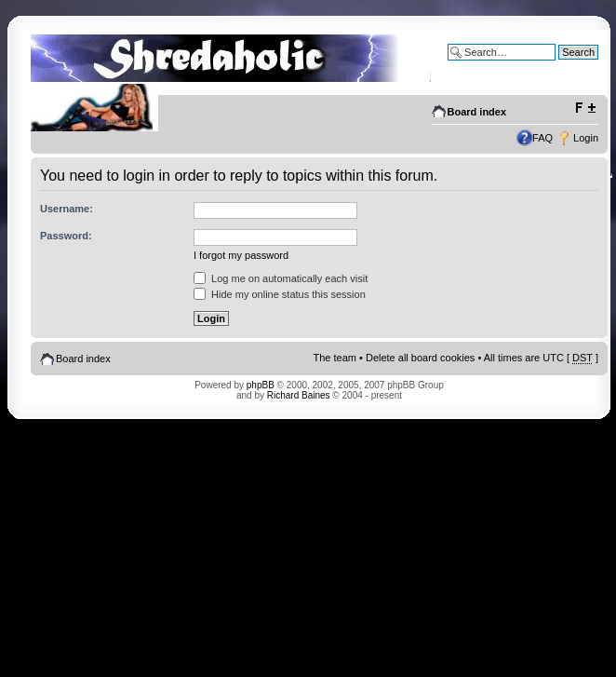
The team (335, 358)
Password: (66, 236)
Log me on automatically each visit (281, 278)
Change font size (585, 108)
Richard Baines (299, 395)
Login (586, 138)
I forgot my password (241, 255)
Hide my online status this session (280, 294)
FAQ (542, 138)
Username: (67, 209)
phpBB (261, 385)
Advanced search (559, 66)
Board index (477, 112)
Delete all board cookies (420, 358)
